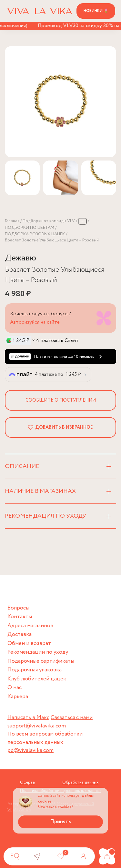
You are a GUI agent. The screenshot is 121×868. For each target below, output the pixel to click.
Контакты (20, 617)
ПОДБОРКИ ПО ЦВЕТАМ (30, 228)
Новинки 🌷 (96, 11)
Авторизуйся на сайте (35, 322)
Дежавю (20, 258)
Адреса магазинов (30, 626)
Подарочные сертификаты (41, 661)
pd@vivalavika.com (30, 751)
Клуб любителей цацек (37, 679)
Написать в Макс (28, 718)
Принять (60, 822)
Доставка (20, 634)
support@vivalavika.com (37, 726)
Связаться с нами (72, 718)
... (82, 221)
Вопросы (18, 608)
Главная (12, 221)
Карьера (18, 697)
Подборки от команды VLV (49, 221)
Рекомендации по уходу (38, 652)
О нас (15, 688)
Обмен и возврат (29, 644)
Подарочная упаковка (35, 670)
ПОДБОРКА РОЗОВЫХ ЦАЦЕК (35, 234)
